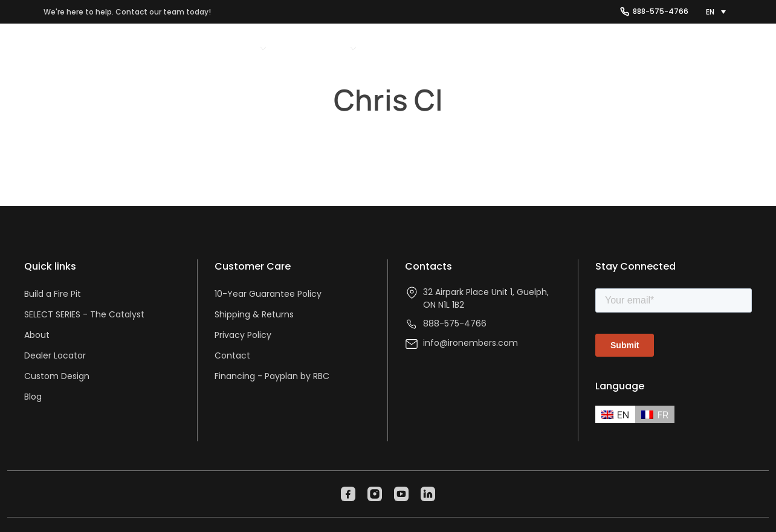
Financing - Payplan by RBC (272, 376)
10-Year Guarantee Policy (268, 294)
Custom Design (57, 376)
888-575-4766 (661, 11)
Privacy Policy (243, 335)
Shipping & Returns (254, 314)
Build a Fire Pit (53, 294)
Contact (232, 355)
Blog (33, 397)
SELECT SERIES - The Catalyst (84, 314)
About (37, 335)
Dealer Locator (55, 355)
